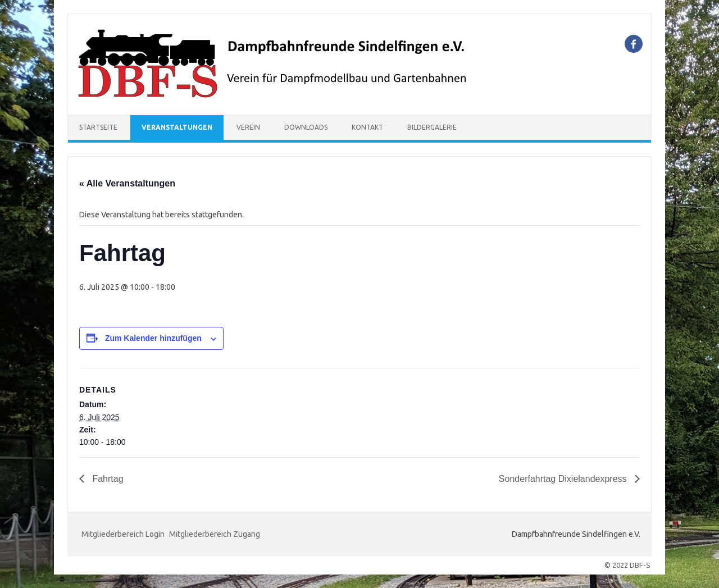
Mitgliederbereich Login (123, 534)
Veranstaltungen (177, 127)
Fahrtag (107, 479)
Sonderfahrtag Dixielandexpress (564, 479)
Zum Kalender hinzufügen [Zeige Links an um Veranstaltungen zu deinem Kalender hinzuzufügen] (153, 338)
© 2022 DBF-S (627, 565)
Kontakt (367, 127)
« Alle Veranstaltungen (127, 183)
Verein (248, 127)
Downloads (306, 127)
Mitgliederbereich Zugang (215, 534)
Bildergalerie (432, 127)
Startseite (98, 127)
